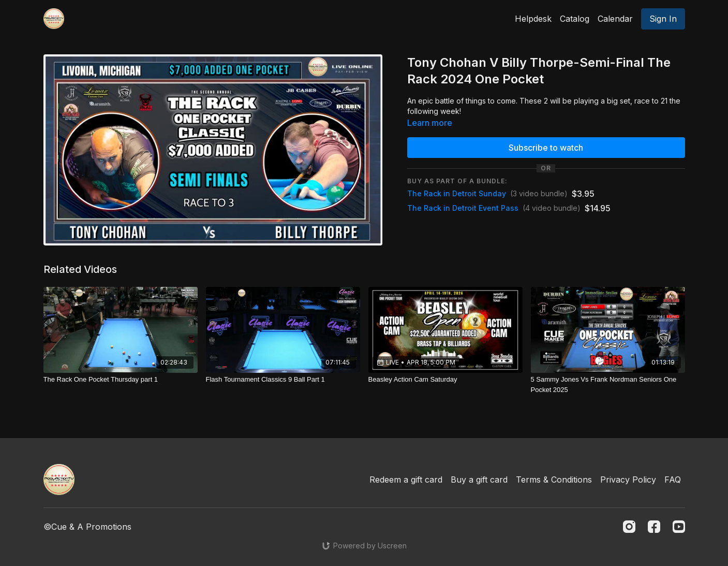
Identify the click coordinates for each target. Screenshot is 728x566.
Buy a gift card (479, 480)
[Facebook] (654, 527)
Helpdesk (533, 19)
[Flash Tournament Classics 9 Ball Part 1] (283, 380)
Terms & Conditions (554, 480)
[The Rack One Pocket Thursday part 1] (121, 380)
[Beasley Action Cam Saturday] (445, 380)
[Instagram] (629, 527)
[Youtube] (679, 527)
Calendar (615, 19)
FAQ (673, 480)
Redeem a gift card (406, 480)
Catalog (575, 19)
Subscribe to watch (546, 148)
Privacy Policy (628, 480)
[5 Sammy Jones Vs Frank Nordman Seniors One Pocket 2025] (608, 384)
